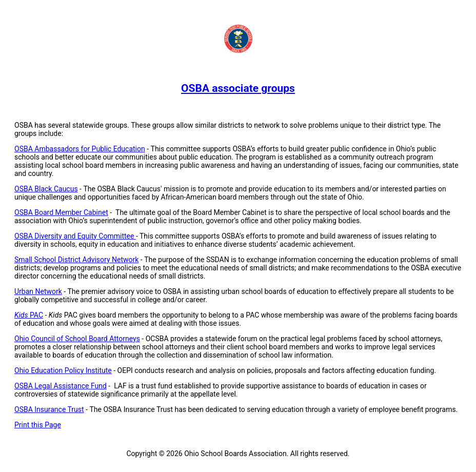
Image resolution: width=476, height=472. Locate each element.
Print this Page (38, 425)
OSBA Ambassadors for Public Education (80, 149)
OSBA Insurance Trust (49, 409)
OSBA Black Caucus (46, 189)
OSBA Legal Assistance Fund (61, 386)
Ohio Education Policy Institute (63, 370)
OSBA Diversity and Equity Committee (75, 236)
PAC (29, 315)
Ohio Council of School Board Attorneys (77, 339)
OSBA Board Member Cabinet (61, 212)
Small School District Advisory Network (76, 260)
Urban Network (38, 291)
